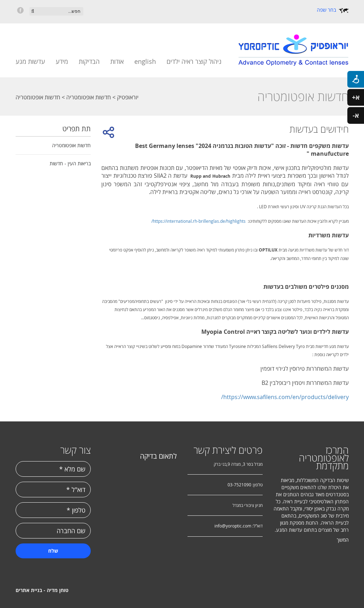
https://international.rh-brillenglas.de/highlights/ (198, 221)
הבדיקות (89, 61)
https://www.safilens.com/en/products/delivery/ (285, 397)
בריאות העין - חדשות (70, 163)
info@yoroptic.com (233, 526)
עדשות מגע (30, 61)
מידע (62, 61)
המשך (343, 540)
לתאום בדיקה (158, 456)
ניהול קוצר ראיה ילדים (194, 61)
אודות (117, 61)
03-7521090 (239, 485)
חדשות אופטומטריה (88, 97)
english (145, 61)
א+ (356, 97)
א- (356, 115)
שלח (53, 551)
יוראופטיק (127, 97)
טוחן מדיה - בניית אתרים (42, 590)
